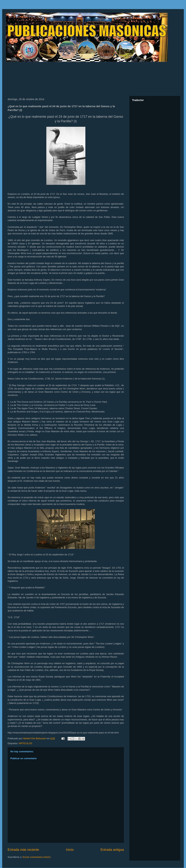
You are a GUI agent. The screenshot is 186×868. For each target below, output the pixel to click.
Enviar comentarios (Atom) (37, 857)
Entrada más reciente (23, 850)
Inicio (70, 850)
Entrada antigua (112, 850)
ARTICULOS (25, 743)
